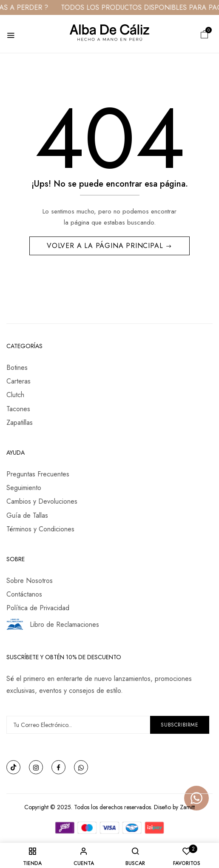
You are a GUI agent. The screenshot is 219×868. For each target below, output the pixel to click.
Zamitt (187, 807)
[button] (205, 34)
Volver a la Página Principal (106, 246)
